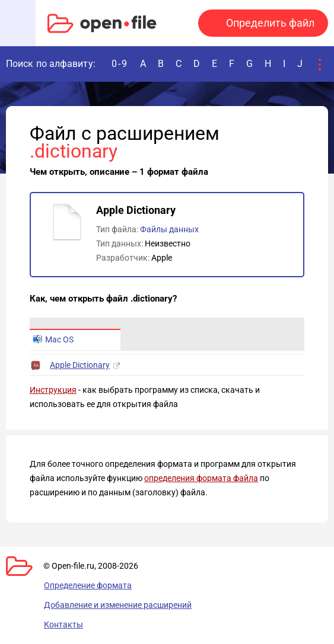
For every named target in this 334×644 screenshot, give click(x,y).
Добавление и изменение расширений (118, 605)
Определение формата (88, 585)
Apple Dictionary (80, 365)
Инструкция (53, 390)
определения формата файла (201, 478)
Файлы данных (169, 229)
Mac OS (53, 339)
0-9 (120, 64)
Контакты (63, 624)
